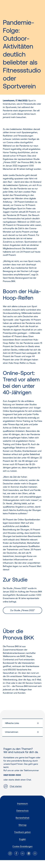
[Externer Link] (10, 853)
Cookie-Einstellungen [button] (22, 846)
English (22, 839)
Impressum (22, 803)
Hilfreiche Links (12, 723)
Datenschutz (22, 811)
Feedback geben (23, 832)
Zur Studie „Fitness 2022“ (23, 610)
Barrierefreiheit (22, 818)
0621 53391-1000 (12, 775)
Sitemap (23, 825)
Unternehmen (12, 732)
